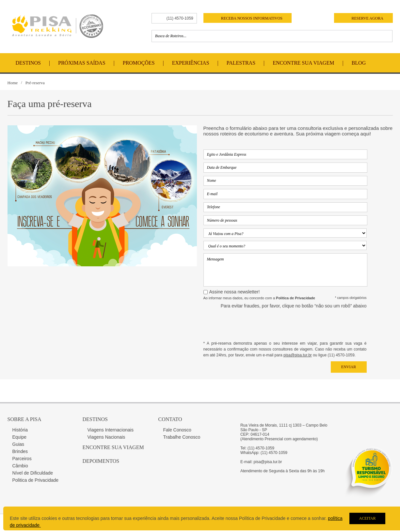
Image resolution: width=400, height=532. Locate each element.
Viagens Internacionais (111, 430)
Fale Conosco (177, 430)
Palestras (241, 63)
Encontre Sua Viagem (303, 63)
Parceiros (22, 459)
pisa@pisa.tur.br (298, 355)
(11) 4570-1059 (180, 18)
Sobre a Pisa (24, 419)
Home (13, 83)
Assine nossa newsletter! (235, 292)
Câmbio (20, 466)
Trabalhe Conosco (182, 437)
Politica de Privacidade (36, 480)
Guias (18, 444)
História (20, 430)
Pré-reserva (35, 83)
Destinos (28, 63)
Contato (170, 419)
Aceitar (367, 518)
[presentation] (317, 324)
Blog (359, 63)
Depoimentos (101, 461)
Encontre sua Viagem (113, 447)
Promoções (139, 63)
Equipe (20, 437)
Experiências (191, 63)
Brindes (20, 451)
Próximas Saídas (82, 63)
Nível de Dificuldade (33, 473)
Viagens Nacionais (106, 437)
